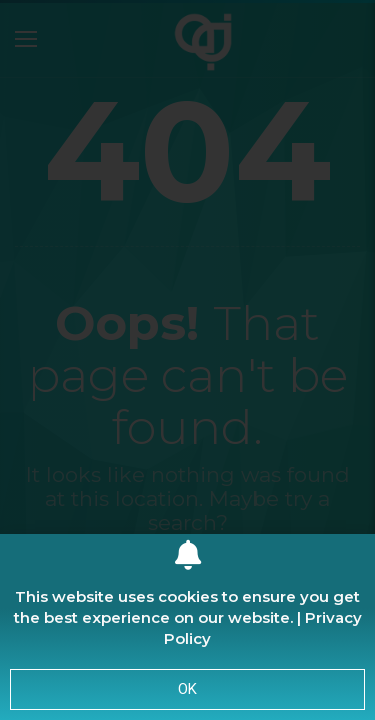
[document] (187, 360)
